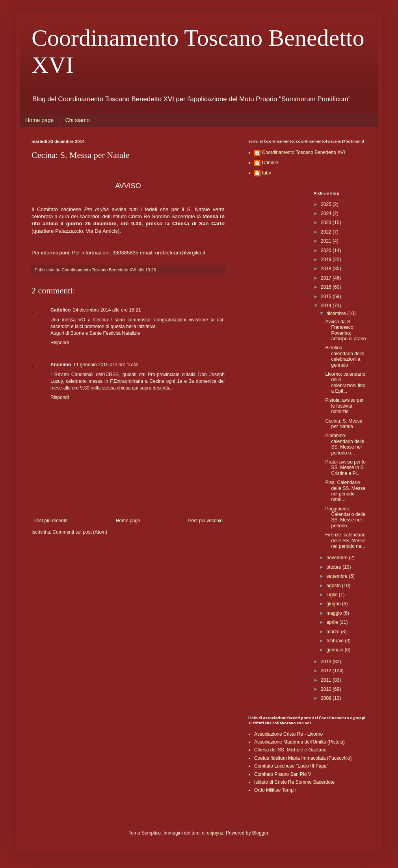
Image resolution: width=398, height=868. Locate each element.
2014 (327, 306)
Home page (39, 120)
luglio (332, 595)
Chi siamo (77, 120)
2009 (327, 698)
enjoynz (215, 833)
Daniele (270, 163)
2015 (327, 297)
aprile (333, 622)
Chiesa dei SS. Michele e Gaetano (290, 750)
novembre (338, 558)
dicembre (337, 313)
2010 (327, 689)
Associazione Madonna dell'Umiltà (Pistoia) (299, 742)
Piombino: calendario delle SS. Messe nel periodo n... (345, 444)
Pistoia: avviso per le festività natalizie (344, 406)
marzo (334, 632)
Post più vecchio (206, 521)
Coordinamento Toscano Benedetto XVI (304, 152)
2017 (327, 278)
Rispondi (60, 343)
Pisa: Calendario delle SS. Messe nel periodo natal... (345, 491)
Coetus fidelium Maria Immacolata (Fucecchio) (303, 758)
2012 (327, 671)
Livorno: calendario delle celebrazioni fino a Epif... (345, 383)
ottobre (334, 567)
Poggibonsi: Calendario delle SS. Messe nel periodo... (345, 517)
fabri (267, 173)
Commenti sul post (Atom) (80, 532)
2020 (327, 250)
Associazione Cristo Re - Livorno (288, 734)
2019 (327, 260)
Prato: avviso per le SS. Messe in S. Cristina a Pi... (345, 468)
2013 (327, 662)
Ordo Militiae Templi (275, 790)
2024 (327, 213)
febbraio (336, 641)
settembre (338, 576)
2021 (327, 241)
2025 (327, 204)
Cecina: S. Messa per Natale (344, 424)
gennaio (335, 650)
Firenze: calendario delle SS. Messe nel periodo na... (345, 541)
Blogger (260, 833)
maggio (335, 613)
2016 (327, 287)
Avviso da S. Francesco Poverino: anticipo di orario (345, 330)
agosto (334, 586)
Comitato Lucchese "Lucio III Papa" (291, 766)
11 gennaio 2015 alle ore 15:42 (106, 365)
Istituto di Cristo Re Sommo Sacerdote (294, 782)
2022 (327, 232)
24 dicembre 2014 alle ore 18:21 (107, 310)
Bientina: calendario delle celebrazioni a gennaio (345, 356)
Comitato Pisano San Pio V (283, 774)
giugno (334, 604)
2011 (327, 680)
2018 (327, 269)
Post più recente (51, 521)
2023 (327, 223)
